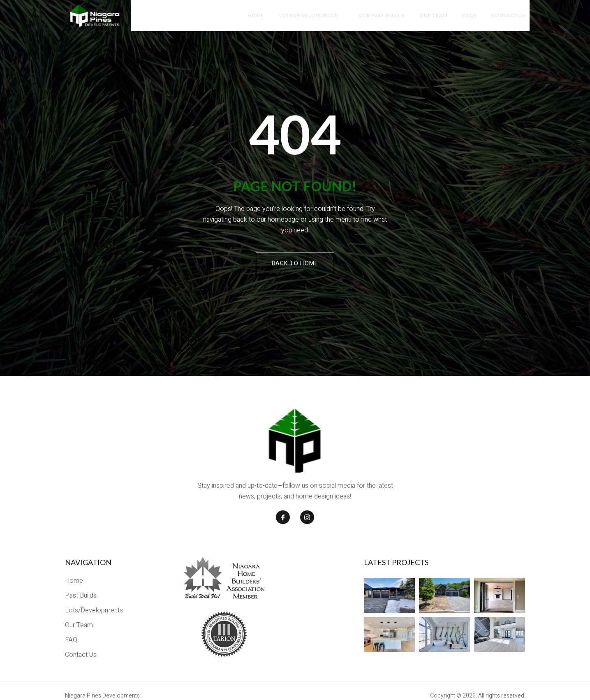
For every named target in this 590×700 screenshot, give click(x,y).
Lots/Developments (303, 16)
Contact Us (508, 16)
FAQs (468, 16)
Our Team (430, 16)
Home (247, 16)
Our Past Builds (377, 16)
